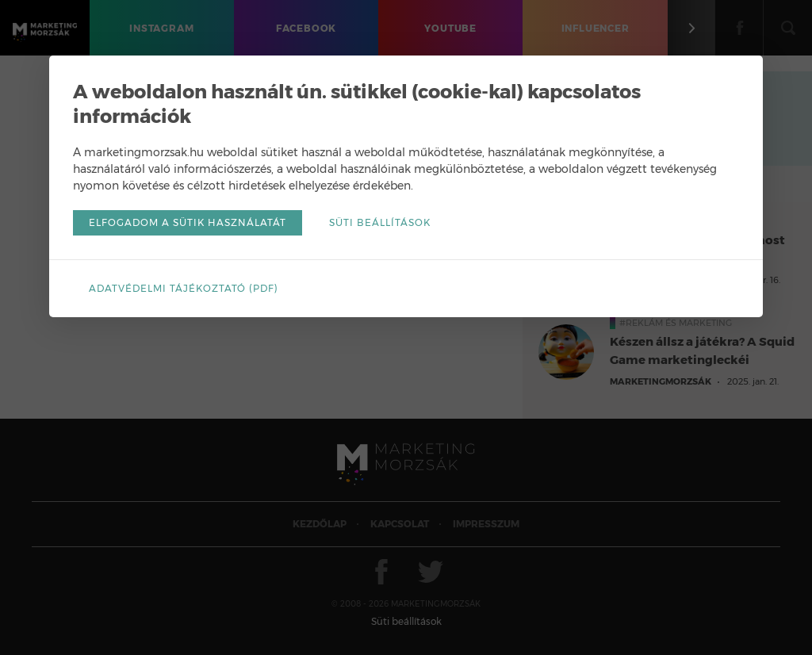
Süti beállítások (380, 222)
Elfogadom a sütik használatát (188, 222)
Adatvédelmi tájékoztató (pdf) (184, 288)
